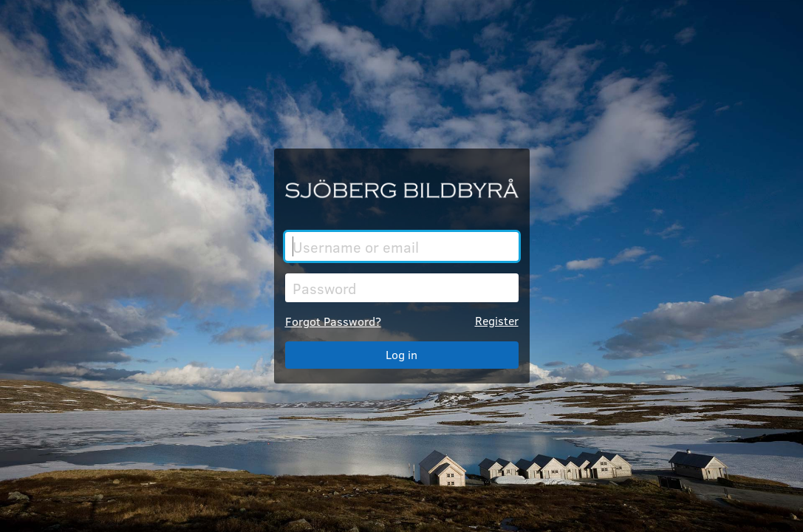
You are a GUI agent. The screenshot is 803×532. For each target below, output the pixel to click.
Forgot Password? (333, 321)
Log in (401, 354)
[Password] (402, 288)
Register (497, 320)
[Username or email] (402, 246)
